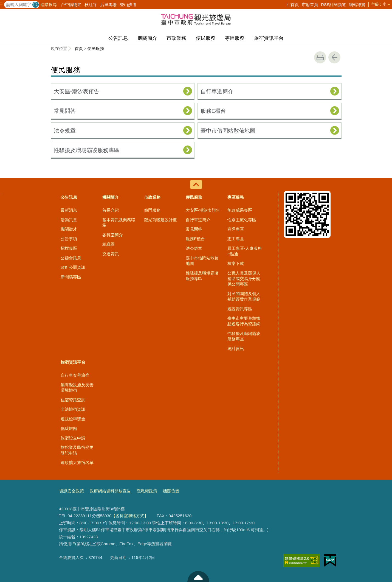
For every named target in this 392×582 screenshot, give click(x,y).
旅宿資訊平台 (269, 38)
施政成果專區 (240, 210)
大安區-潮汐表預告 (77, 91)
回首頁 (293, 5)
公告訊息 (118, 38)
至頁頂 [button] (198, 577)
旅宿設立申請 (73, 438)
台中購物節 (71, 5)
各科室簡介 (113, 235)
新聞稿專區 (71, 277)
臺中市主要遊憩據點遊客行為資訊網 (244, 321)
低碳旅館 (69, 428)
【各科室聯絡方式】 (130, 516)
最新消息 (69, 210)
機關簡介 (147, 38)
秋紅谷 (91, 5)
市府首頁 (310, 5)
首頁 (79, 48)
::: (2, 3)
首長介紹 (111, 210)
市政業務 (176, 38)
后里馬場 (108, 5)
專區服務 (235, 38)
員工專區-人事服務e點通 (245, 251)
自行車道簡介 (217, 91)
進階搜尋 (49, 5)
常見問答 (65, 111)
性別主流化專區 (242, 220)
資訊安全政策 (72, 491)
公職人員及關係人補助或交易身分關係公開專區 (244, 279)
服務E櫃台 (213, 111)
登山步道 (128, 5)
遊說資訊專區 (240, 309)
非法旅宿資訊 (73, 409)
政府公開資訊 (73, 267)
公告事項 (69, 239)
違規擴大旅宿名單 (77, 462)
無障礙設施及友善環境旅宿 (77, 387)
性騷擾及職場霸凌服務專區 (87, 150)
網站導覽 (357, 5)
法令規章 (65, 131)
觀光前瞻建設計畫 (160, 220)
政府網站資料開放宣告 (110, 491)
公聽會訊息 (71, 258)
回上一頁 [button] (334, 57)
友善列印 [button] (320, 57)
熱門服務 (152, 210)
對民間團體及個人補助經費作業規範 (244, 296)
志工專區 (236, 239)
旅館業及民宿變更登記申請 (77, 450)
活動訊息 (69, 220)
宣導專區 (236, 229)
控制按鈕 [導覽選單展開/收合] (196, 184)
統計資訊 (236, 349)
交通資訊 (111, 254)
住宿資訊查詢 (73, 400)
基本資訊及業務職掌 (119, 223)
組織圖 (108, 244)
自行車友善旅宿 (75, 375)
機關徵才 (69, 229)
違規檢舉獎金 (73, 419)
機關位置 (171, 491)
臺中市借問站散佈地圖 (228, 131)
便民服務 (206, 38)
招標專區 (69, 248)
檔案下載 (236, 263)
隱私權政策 (147, 491)
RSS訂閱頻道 (333, 5)
